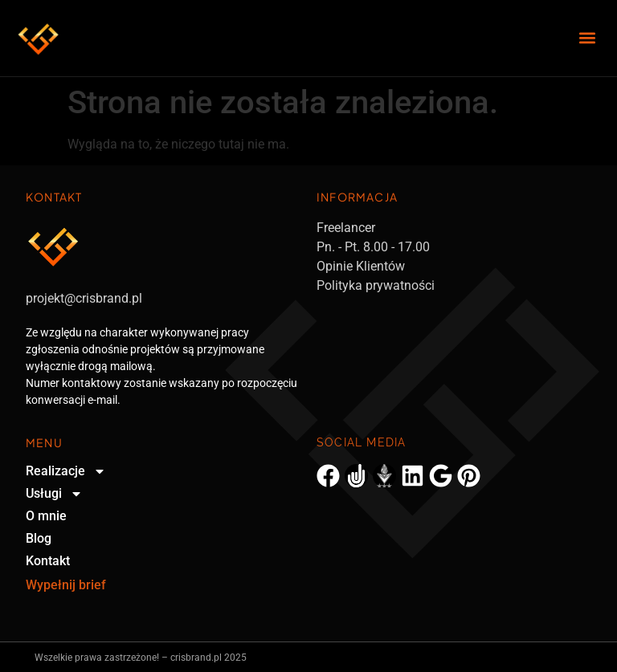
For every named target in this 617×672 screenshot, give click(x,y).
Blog (39, 538)
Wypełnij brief (66, 585)
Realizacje (66, 471)
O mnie (46, 516)
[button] (588, 38)
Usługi (54, 494)
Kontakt (48, 561)
